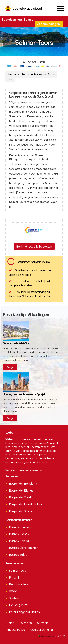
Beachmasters (19, 584)
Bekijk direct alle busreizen (34, 247)
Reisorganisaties (32, 74)
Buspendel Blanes (21, 490)
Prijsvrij (14, 577)
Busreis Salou (18, 555)
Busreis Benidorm (21, 527)
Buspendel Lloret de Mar (26, 504)
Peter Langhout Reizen (24, 612)
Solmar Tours (18, 571)
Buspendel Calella (21, 497)
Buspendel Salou (20, 511)
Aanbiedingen (49, 24)
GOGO (13, 591)
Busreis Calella (19, 541)
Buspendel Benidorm (23, 484)
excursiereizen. (34, 470)
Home (12, 74)
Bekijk (10, 367)
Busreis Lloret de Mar (23, 548)
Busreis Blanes (19, 534)
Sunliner (14, 598)
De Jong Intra (18, 605)
